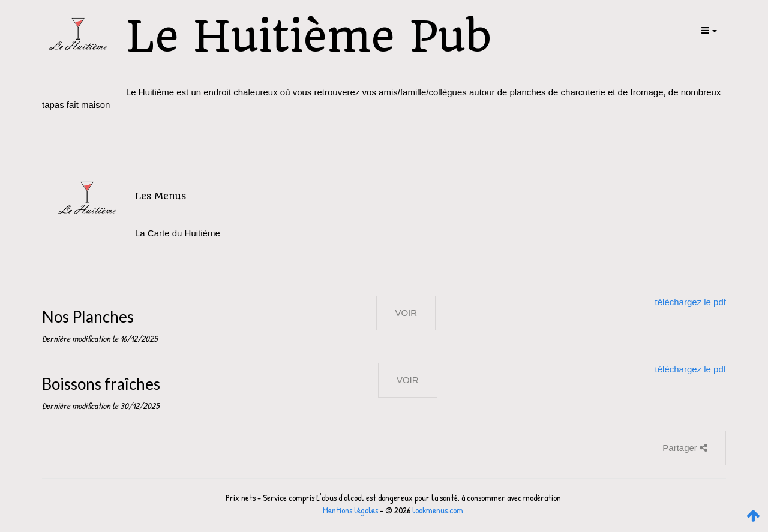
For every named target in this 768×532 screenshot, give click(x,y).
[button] (708, 30)
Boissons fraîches (101, 384)
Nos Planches (88, 317)
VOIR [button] (406, 313)
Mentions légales (350, 510)
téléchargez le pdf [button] (691, 302)
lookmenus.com (438, 510)
